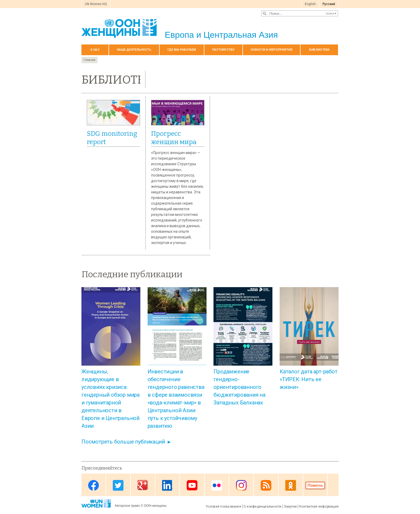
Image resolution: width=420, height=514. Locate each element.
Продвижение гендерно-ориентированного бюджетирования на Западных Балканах (239, 387)
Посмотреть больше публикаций (123, 442)
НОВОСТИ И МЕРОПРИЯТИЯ (271, 50)
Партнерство (223, 50)
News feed (266, 485)
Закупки (290, 507)
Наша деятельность (134, 50)
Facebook (93, 485)
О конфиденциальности (262, 507)
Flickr (217, 485)
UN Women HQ (96, 4)
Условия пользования (223, 507)
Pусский (329, 4)
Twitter (118, 485)
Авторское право (127, 506)
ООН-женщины (155, 506)
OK (291, 485)
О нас (95, 50)
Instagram (241, 485)
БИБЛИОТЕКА (319, 50)
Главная (89, 60)
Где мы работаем (182, 50)
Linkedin (167, 485)
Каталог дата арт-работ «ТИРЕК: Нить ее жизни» (309, 379)
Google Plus (143, 485)
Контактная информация (319, 507)
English (310, 4)
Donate (315, 485)
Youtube (192, 485)
